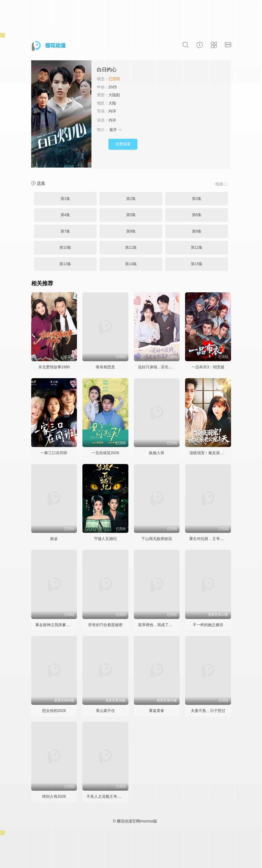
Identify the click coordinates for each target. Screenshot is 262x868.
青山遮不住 (105, 711)
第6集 (197, 215)
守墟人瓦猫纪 (105, 539)
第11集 (131, 247)
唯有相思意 (105, 367)
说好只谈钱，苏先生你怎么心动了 (167, 367)
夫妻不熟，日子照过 (208, 711)
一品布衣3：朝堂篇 (208, 367)
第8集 (131, 231)
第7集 (65, 231)
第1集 (65, 199)
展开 (116, 130)
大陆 (112, 103)
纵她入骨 (157, 453)
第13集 (65, 264)
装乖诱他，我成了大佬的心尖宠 (165, 625)
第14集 (131, 264)
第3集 (197, 199)
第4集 (65, 215)
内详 (112, 111)
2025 (113, 87)
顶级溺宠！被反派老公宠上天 (214, 453)
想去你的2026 (54, 711)
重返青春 (157, 711)
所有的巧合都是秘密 (105, 625)
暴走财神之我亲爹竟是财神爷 (60, 625)
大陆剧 (114, 95)
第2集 (131, 199)
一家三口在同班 (54, 453)
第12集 (197, 247)
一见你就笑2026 (105, 453)
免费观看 (123, 144)
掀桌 (54, 539)
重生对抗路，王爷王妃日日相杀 (216, 539)
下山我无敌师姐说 (157, 539)
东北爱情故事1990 (54, 367)
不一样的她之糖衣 (208, 625)
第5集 (131, 215)
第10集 (65, 247)
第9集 (197, 231)
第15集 (197, 264)
